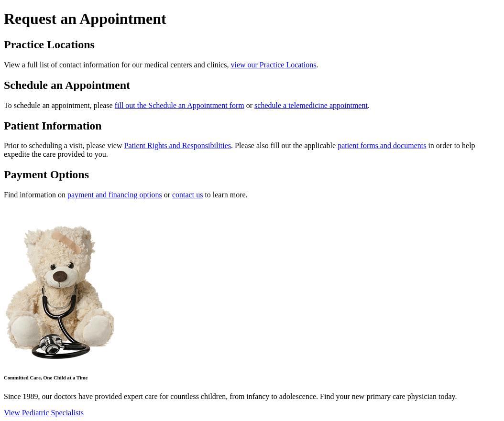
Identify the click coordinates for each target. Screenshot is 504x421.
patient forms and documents (382, 146)
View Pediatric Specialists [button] (44, 413)
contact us (187, 195)
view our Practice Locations (273, 65)
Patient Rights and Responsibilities (178, 146)
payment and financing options (115, 195)
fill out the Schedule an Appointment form (180, 105)
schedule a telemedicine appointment (311, 105)
